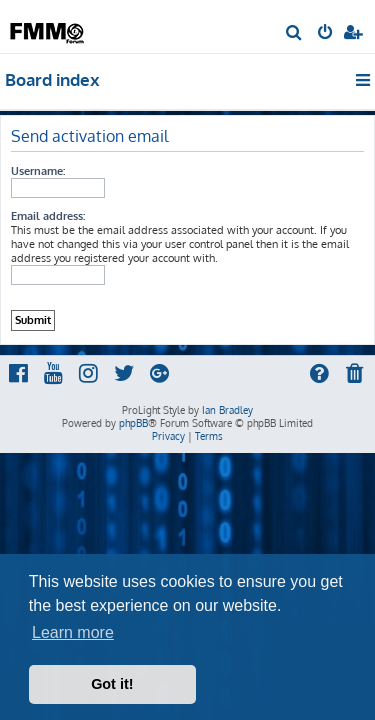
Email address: (48, 216)
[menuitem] (294, 34)
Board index (52, 79)
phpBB (133, 423)
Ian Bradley (227, 410)
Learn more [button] (73, 632)
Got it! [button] (112, 684)
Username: (38, 171)
